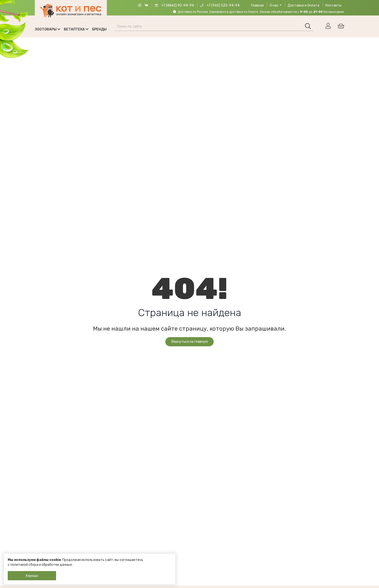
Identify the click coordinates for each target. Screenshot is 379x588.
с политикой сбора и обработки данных (40, 565)
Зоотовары (47, 29)
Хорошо (32, 576)
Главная (257, 5)
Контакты (333, 5)
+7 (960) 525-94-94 (220, 5)
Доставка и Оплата (303, 5)
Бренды (99, 29)
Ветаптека (76, 29)
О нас (276, 5)
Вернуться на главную (190, 342)
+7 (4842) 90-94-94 (174, 5)
